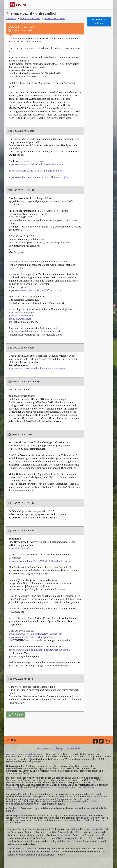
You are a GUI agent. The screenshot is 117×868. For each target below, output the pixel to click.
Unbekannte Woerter (54, 18)
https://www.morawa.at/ (21, 316)
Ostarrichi (11, 18)
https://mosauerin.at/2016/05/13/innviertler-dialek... (36, 171)
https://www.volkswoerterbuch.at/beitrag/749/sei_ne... (38, 368)
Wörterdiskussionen (30, 18)
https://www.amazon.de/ (22, 312)
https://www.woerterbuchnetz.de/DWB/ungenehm (35, 634)
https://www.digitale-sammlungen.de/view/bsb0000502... (39, 650)
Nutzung (58, 748)
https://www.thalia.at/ (20, 319)
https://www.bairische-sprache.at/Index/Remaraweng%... (39, 177)
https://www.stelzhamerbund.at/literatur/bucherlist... (36, 331)
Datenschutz (73, 748)
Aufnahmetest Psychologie (55, 787)
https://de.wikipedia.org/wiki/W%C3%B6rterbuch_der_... (40, 561)
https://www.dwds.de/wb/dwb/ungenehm (30, 637)
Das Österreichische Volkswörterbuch (26, 754)
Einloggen (15, 714)
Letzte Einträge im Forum (99, 21)
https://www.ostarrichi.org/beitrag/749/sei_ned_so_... (37, 290)
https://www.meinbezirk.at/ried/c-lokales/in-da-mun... (37, 164)
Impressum (43, 748)
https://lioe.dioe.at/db (20, 548)
